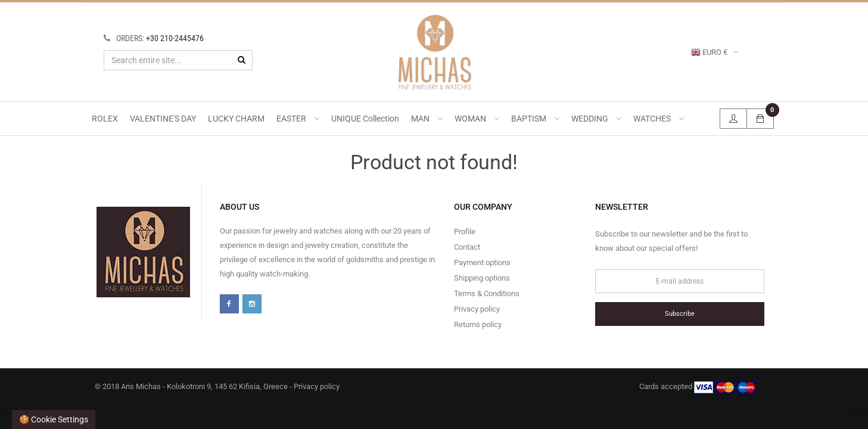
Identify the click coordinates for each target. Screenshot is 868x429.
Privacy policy (477, 309)
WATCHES (659, 119)
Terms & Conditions (487, 293)
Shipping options (482, 278)
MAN (427, 119)
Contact (467, 247)
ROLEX (105, 119)
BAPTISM (535, 119)
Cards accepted (698, 387)
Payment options (482, 262)
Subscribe (680, 314)
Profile (465, 231)
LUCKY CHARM (236, 119)
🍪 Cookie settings (54, 419)
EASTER (298, 119)
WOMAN (477, 119)
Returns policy (478, 324)
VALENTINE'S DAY (163, 119)
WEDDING (596, 119)
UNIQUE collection (365, 119)
